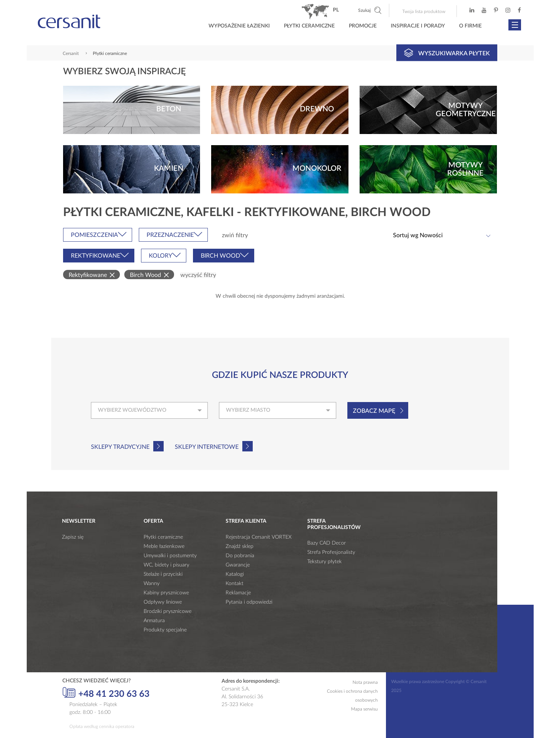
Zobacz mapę (374, 411)
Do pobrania (240, 556)
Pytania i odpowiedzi (249, 602)
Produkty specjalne (165, 630)
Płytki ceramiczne (309, 26)
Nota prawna (365, 682)
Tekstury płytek (325, 562)
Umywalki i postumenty (170, 556)
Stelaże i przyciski (163, 574)
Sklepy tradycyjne (120, 447)
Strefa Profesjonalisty (331, 552)
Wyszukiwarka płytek (447, 53)
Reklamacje (238, 593)
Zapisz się (73, 537)
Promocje (363, 26)
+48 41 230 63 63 (106, 693)
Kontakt (235, 584)
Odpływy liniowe (163, 602)
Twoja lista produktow (424, 12)
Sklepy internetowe (207, 447)
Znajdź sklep (240, 546)
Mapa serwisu (364, 709)
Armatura (154, 621)
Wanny (152, 584)
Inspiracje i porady (418, 26)
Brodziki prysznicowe (168, 611)
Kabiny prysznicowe (166, 593)
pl (336, 10)
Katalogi (235, 574)
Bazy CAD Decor (327, 543)
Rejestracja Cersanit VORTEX (259, 537)
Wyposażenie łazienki (239, 26)
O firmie (470, 26)
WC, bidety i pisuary (166, 565)
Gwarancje (238, 565)
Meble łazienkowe (164, 546)
